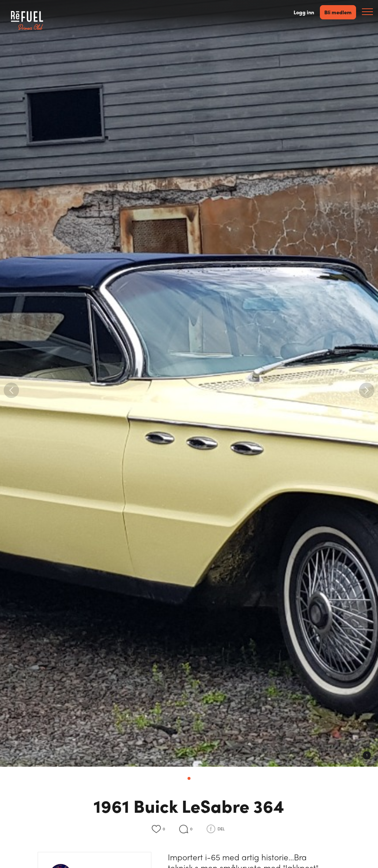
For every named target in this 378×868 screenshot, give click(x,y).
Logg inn (304, 12)
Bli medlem (338, 12)
